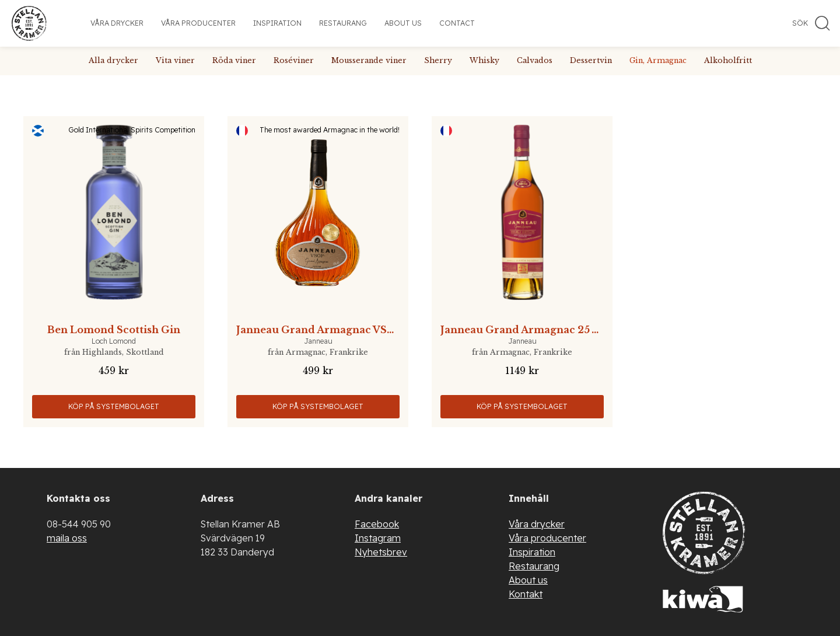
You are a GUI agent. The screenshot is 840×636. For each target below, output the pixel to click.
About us (403, 23)
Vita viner (175, 60)
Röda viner (234, 60)
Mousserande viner (369, 60)
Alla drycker (113, 60)
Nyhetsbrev (381, 552)
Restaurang (343, 23)
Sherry (438, 60)
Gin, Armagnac (658, 60)
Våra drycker (117, 23)
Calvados (535, 60)
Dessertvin (591, 60)
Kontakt (526, 594)
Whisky (484, 60)
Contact (457, 23)
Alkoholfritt (728, 60)
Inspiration (277, 23)
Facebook (377, 524)
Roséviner (294, 60)
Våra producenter (198, 23)
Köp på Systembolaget (114, 406)
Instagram (378, 538)
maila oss (67, 538)
